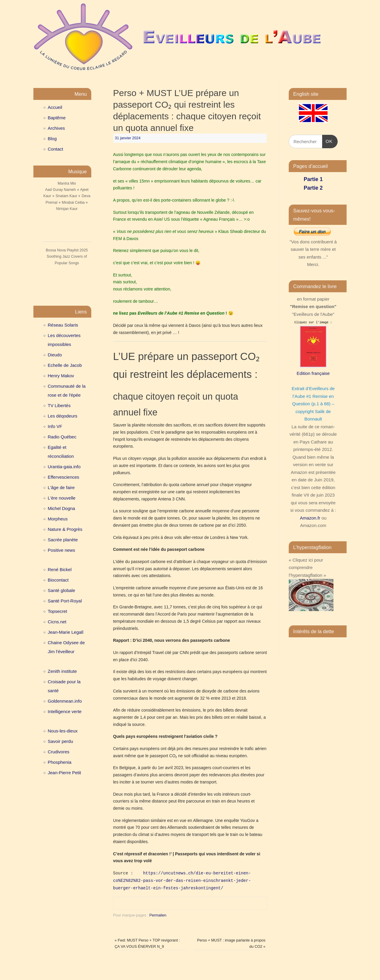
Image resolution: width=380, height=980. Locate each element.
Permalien (158, 915)
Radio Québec (62, 437)
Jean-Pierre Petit (64, 773)
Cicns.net (57, 622)
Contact (55, 149)
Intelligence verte (65, 711)
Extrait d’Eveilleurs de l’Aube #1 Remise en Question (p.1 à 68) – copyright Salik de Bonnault (313, 404)
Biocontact (58, 580)
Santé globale (61, 590)
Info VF (55, 426)
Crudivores (59, 752)
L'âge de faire (61, 487)
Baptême (57, 118)
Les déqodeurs (62, 416)
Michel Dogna (61, 508)
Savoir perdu (60, 741)
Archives (56, 128)
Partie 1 (313, 179)
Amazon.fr (310, 518)
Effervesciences (64, 477)
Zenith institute (62, 671)
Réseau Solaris (63, 325)
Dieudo (55, 355)
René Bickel (60, 569)
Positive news (61, 550)
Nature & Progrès (65, 529)
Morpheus (58, 519)
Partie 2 (313, 188)
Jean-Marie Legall (65, 632)
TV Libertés (59, 405)
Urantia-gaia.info (64, 467)
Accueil (55, 107)
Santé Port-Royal (65, 601)
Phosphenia (60, 762)
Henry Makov (61, 376)
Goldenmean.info (65, 701)
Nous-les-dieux (63, 731)
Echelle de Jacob (65, 365)
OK (328, 140)
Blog (52, 139)
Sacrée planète (63, 540)
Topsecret (57, 611)
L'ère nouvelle (62, 498)
